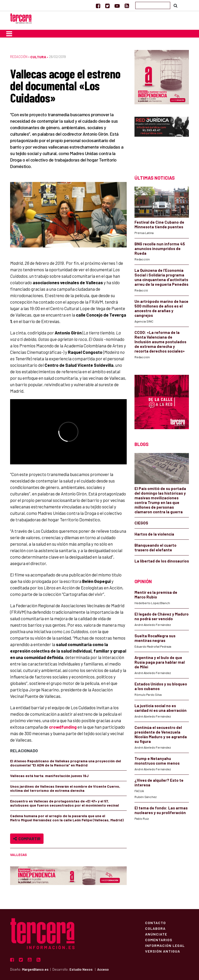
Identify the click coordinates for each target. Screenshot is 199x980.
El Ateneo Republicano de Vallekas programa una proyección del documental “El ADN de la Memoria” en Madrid (66, 763)
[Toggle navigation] (9, 34)
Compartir (27, 839)
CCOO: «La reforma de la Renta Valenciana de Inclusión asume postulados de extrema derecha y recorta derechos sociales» (160, 342)
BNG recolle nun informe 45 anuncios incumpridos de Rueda (160, 248)
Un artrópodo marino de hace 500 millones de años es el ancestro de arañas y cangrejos (161, 308)
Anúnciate (156, 934)
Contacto (155, 923)
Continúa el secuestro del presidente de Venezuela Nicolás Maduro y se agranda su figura (161, 734)
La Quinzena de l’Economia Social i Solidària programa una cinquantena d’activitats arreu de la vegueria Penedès (161, 277)
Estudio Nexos (81, 969)
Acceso (103, 969)
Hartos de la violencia (154, 534)
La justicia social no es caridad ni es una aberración (161, 708)
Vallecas (18, 855)
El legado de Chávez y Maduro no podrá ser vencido (162, 616)
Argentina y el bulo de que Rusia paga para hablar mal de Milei (160, 662)
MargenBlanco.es (35, 969)
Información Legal (165, 945)
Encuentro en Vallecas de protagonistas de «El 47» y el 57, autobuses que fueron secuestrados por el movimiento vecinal (65, 803)
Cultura (38, 57)
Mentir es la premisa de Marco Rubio (156, 595)
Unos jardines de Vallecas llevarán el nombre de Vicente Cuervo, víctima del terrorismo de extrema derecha (65, 788)
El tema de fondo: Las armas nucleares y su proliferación (161, 810)
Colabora (155, 928)
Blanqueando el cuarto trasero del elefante (155, 547)
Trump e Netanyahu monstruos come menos (157, 761)
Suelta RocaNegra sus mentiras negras (155, 638)
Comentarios (159, 940)
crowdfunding (63, 727)
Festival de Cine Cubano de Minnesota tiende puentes (159, 224)
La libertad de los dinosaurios (162, 561)
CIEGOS (141, 523)
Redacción (19, 57)
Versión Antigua (163, 951)
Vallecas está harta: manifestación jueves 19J (50, 776)
